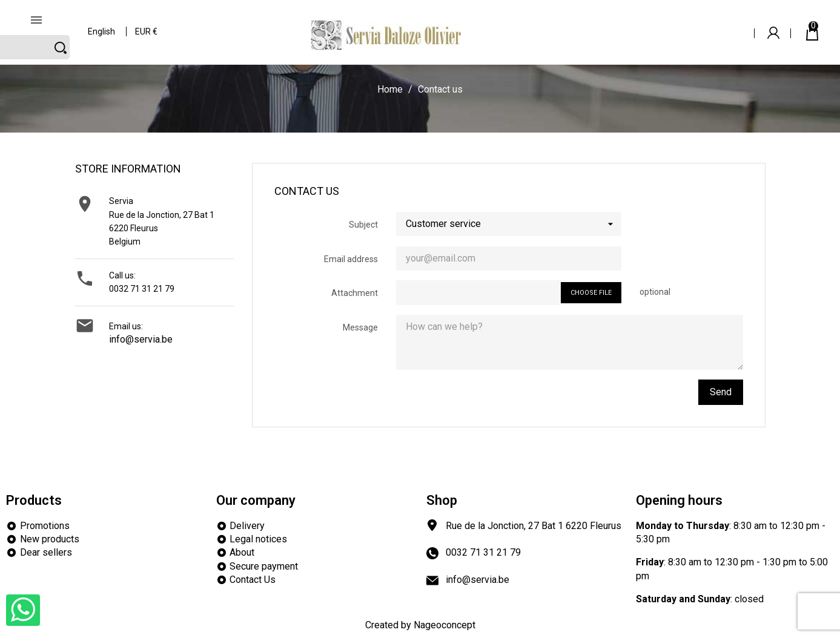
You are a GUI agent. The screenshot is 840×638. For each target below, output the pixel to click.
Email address (351, 259)
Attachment (355, 293)
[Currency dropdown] (147, 24)
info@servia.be (141, 339)
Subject (363, 225)
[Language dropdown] (102, 24)
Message (360, 327)
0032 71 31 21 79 (142, 289)
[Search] (657, 23)
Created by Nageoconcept (420, 625)
